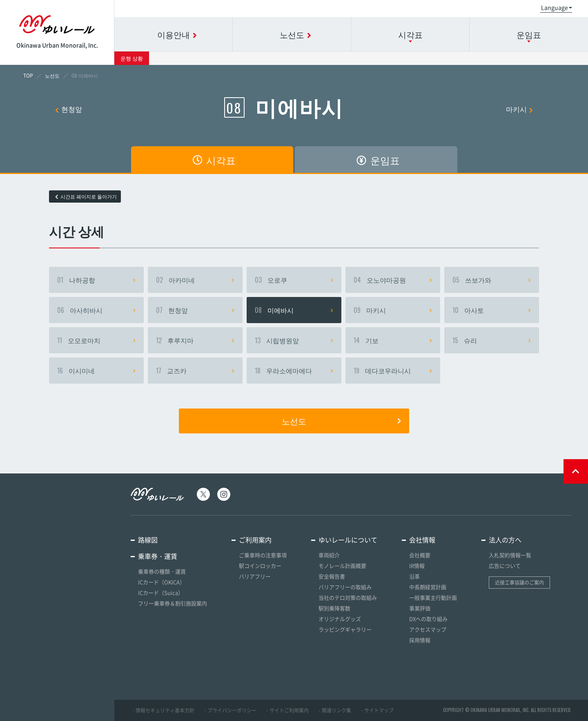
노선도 (341, 421)
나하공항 (96, 280)
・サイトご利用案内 (287, 710)
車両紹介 (329, 555)
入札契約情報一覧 (510, 555)
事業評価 (420, 608)
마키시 (519, 109)
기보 (393, 340)
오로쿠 (294, 280)
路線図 (148, 540)
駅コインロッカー (260, 566)
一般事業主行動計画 (433, 597)
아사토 (492, 310)
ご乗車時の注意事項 (263, 555)
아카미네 (195, 280)
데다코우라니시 (393, 371)
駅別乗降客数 (334, 608)
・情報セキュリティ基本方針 (163, 710)
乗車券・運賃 (158, 556)
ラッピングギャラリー (345, 629)
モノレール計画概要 (342, 566)
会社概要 (420, 555)
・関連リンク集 (334, 710)
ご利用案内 (255, 540)
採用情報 (420, 640)
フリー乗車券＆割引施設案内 (173, 603)
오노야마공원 (393, 280)
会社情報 (422, 540)
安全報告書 (332, 576)
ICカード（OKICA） (161, 582)
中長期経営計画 (428, 587)
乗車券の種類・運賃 (162, 571)
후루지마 (195, 340)
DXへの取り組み (428, 619)
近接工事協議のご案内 (519, 583)
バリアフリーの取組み (345, 587)
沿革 (414, 576)
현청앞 (69, 109)
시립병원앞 (294, 340)
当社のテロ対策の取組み (348, 597)
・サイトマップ (376, 710)
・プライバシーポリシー (229, 710)
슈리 (492, 340)
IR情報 (417, 566)
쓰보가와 (492, 280)
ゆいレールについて (348, 540)
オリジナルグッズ (340, 619)
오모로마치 (96, 340)
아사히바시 (96, 310)
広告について (505, 566)
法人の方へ (505, 540)
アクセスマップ (428, 629)
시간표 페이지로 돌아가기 (86, 196)
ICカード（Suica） (161, 593)
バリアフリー (255, 576)
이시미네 (96, 371)
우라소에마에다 (294, 371)
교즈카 (195, 371)
